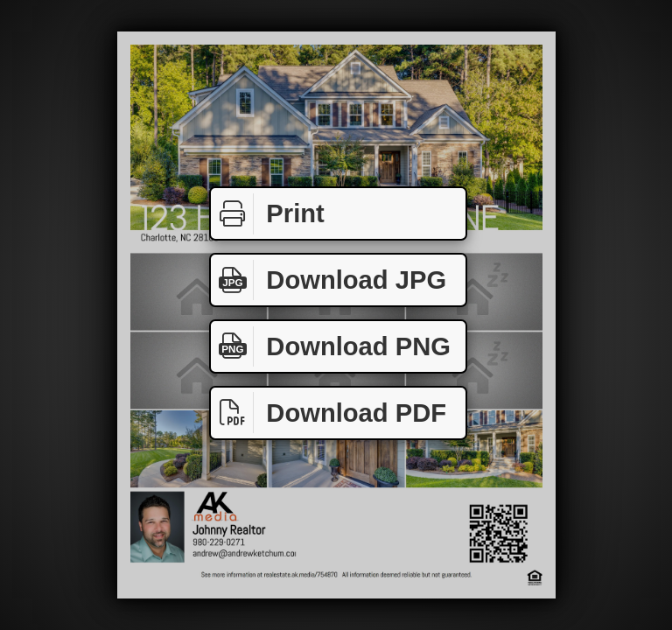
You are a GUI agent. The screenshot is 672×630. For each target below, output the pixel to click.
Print (268, 214)
